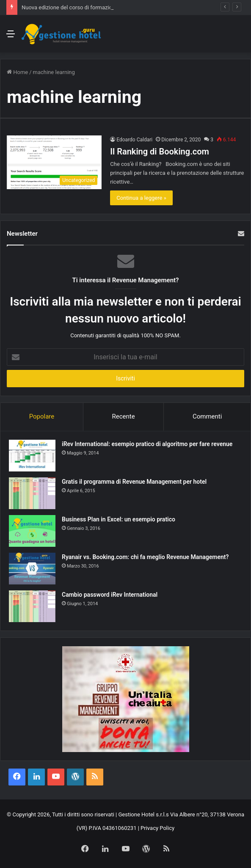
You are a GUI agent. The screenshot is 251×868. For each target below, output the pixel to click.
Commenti (207, 416)
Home (17, 72)
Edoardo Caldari (134, 140)
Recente (124, 416)
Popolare (42, 416)
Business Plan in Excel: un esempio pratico (119, 519)
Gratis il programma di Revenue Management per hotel (134, 482)
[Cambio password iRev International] (32, 606)
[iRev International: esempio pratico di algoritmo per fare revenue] (32, 456)
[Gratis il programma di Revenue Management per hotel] (32, 493)
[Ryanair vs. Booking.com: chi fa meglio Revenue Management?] (32, 569)
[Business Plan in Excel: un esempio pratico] (32, 531)
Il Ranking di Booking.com (160, 152)
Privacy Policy (157, 828)
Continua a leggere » (141, 198)
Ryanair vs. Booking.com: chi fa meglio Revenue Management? (145, 557)
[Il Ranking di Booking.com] (54, 162)
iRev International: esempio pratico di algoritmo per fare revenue (147, 444)
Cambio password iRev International (110, 595)
